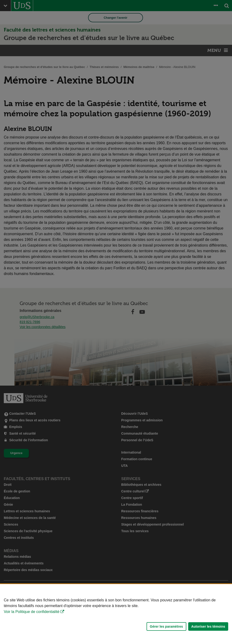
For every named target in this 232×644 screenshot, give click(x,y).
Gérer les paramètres (166, 626)
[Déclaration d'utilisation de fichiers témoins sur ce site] (116, 614)
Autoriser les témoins (208, 626)
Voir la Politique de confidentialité (32, 612)
